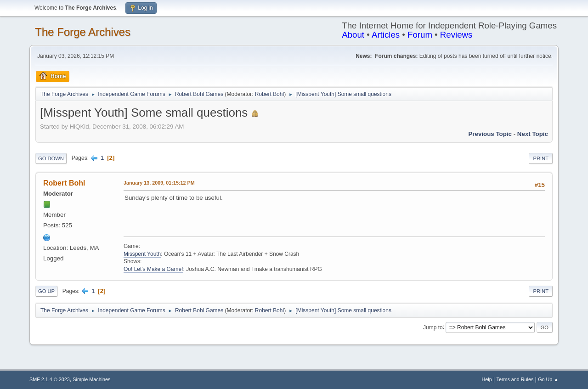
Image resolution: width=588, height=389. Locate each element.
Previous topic (490, 134)
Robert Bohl (269, 94)
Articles (386, 35)
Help (487, 379)
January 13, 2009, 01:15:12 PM (159, 183)
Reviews (456, 35)
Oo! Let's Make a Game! (153, 269)
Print (541, 158)
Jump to (433, 327)
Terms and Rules (515, 379)
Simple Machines (91, 379)
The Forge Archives (83, 32)
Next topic (533, 134)
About (353, 35)
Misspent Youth (142, 254)
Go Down (51, 158)
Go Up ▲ (548, 379)
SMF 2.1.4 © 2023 (50, 379)
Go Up (46, 291)
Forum (420, 35)
